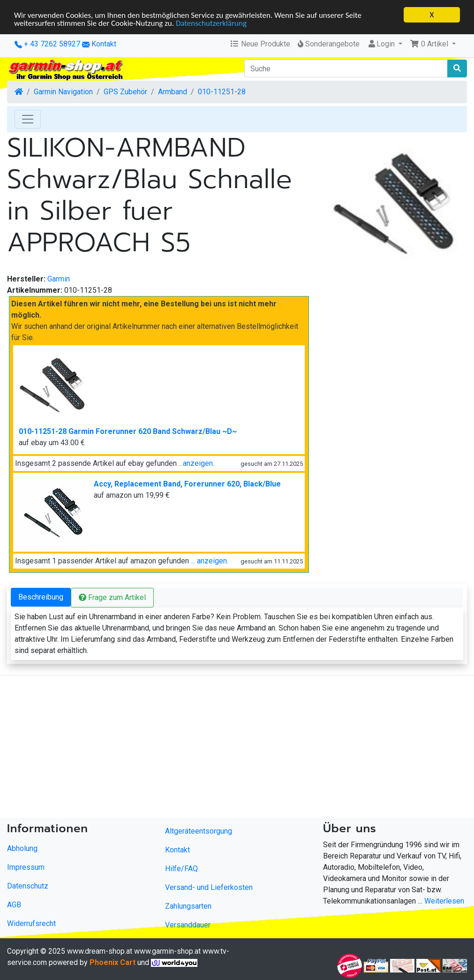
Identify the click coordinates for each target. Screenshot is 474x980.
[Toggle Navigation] (28, 119)
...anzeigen (196, 463)
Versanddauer (188, 925)
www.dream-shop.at (100, 951)
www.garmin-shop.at (167, 951)
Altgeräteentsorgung (199, 831)
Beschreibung (41, 597)
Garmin (59, 279)
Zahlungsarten (188, 906)
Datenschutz (28, 885)
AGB (14, 904)
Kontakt (104, 44)
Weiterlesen (444, 900)
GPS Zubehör (125, 92)
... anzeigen (209, 561)
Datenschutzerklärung (211, 23)
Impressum (26, 867)
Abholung (22, 848)
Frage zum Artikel (112, 597)
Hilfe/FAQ (181, 869)
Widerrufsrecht (31, 923)
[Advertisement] (237, 749)
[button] (433, 44)
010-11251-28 (222, 92)
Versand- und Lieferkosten (209, 887)
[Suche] (346, 68)
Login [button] (382, 44)
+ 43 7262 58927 (47, 44)
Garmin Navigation (63, 92)
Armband (173, 92)
